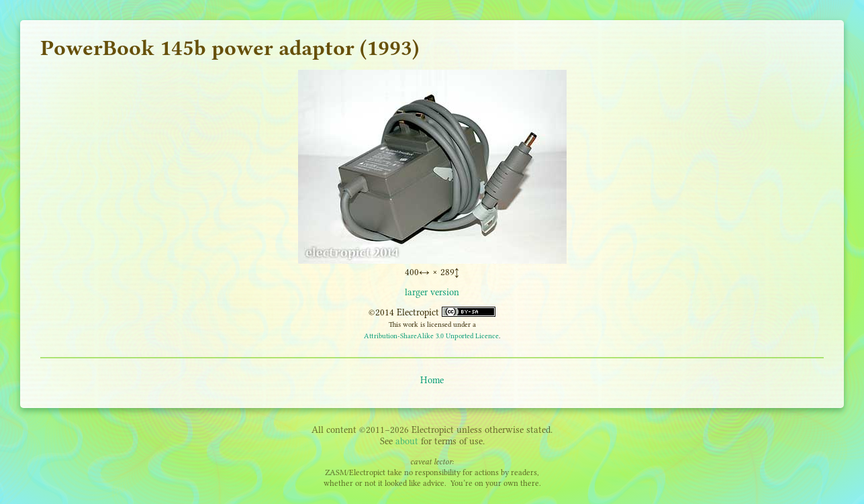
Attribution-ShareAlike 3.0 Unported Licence (431, 336)
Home (432, 380)
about (407, 441)
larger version (432, 292)
